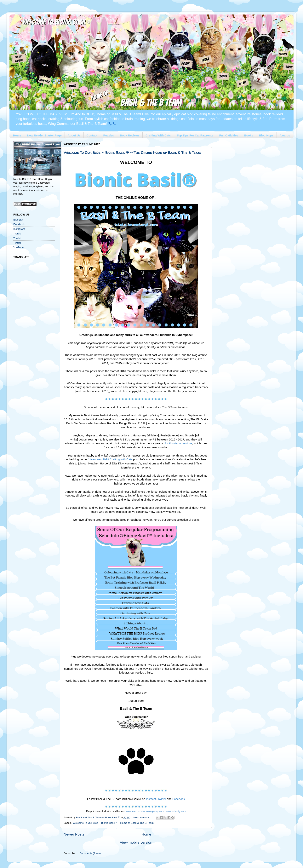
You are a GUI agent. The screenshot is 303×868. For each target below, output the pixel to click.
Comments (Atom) (90, 853)
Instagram (19, 229)
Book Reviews (130, 135)
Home (17, 135)
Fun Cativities (229, 135)
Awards (285, 135)
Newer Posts (74, 834)
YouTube (18, 247)
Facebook (19, 224)
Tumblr (17, 238)
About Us (74, 135)
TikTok (17, 234)
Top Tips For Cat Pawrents (195, 135)
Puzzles (109, 135)
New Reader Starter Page (44, 135)
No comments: (142, 817)
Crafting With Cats (158, 135)
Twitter (17, 243)
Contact (92, 135)
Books (249, 135)
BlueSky (18, 220)
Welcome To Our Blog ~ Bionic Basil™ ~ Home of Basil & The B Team (113, 823)
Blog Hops (266, 135)
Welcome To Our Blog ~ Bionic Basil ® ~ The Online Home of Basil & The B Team (132, 153)
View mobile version (136, 842)
